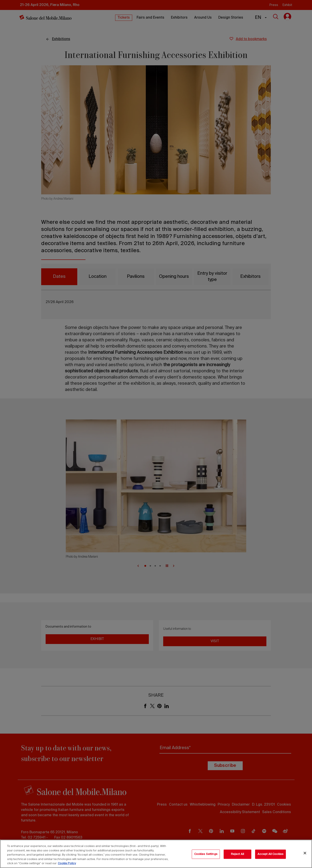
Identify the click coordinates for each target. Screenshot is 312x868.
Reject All (237, 854)
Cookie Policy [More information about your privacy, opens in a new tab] (67, 863)
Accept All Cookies (270, 854)
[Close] (305, 853)
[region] (156, 854)
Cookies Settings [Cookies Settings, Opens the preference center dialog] (206, 854)
